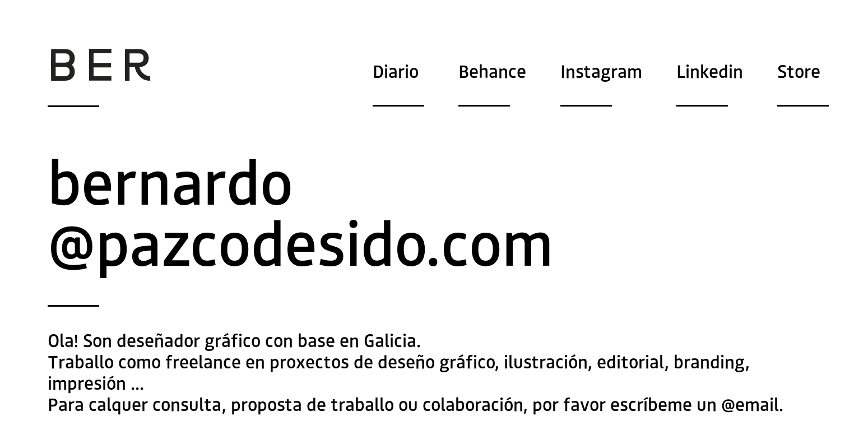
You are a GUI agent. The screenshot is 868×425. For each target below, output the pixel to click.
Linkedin (710, 72)
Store (799, 72)
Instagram (601, 72)
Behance (492, 72)
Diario (396, 72)
